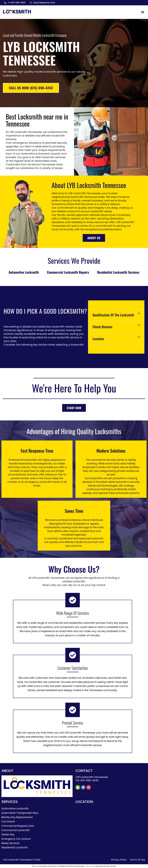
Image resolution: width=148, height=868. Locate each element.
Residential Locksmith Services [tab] (118, 272)
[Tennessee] (111, 825)
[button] (143, 12)
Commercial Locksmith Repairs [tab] (68, 272)
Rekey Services (10, 843)
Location (98, 339)
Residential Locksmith (15, 848)
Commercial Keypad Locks (18, 826)
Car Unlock (8, 822)
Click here (89, 866)
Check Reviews (102, 327)
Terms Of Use (137, 860)
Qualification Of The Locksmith (113, 315)
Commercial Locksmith (16, 830)
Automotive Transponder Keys (20, 813)
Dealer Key (8, 835)
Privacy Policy (119, 860)
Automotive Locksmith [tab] (24, 272)
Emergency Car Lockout (16, 839)
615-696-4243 (89, 781)
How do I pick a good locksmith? (45, 311)
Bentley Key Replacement (17, 818)
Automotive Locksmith (15, 809)
